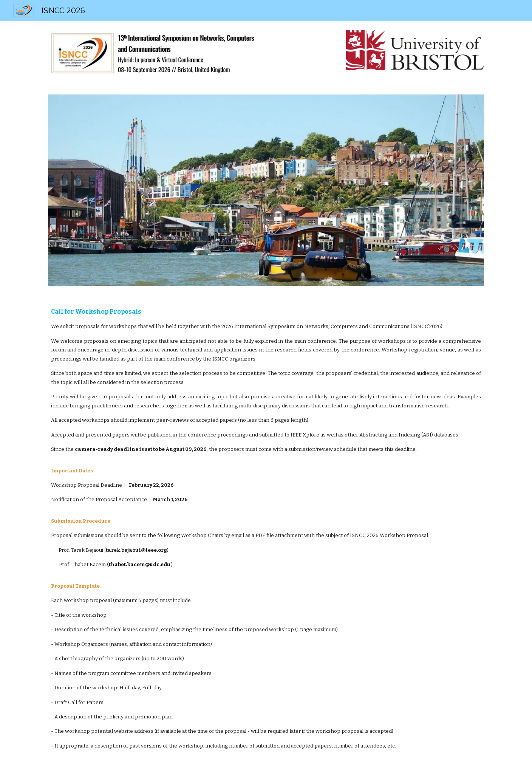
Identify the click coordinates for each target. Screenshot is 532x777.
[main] (266, 536)
